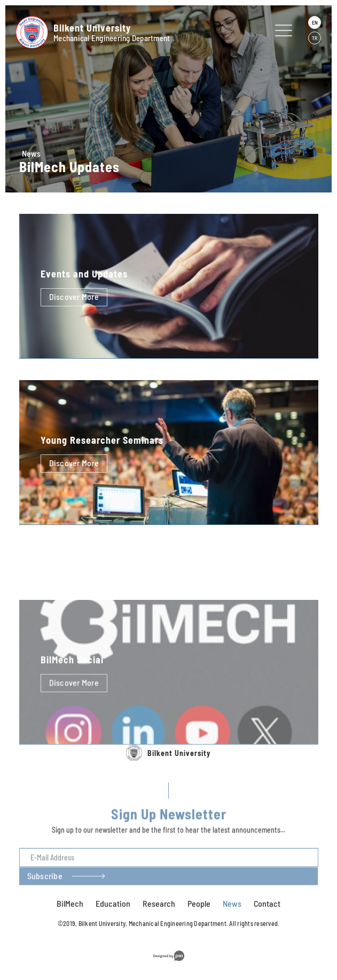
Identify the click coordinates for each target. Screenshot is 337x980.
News (31, 153)
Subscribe (45, 900)
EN (315, 22)
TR (315, 38)
